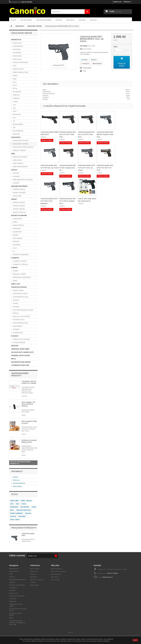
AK (14, 251)
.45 (14, 121)
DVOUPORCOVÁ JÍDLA (20, 294)
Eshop (14, 20)
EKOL (12, 510)
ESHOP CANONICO (16, 513)
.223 (14, 105)
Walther (15, 75)
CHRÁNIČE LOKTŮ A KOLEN (20, 356)
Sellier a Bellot (15, 520)
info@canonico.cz (108, 577)
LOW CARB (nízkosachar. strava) (23, 310)
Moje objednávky (57, 569)
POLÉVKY (16, 300)
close (135, 640)
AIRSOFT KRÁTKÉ (19, 209)
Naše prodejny (17, 486)
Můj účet (55, 565)
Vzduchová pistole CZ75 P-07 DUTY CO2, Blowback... (49, 201)
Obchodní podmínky (44, 20)
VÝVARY (15, 303)
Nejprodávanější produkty (20, 374)
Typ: (81, 49)
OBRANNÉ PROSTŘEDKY (20, 186)
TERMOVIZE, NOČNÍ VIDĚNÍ (20, 349)
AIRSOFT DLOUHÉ (19, 206)
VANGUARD (16, 229)
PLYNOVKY (15, 336)
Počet (115, 47)
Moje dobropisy (56, 574)
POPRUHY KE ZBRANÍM (20, 255)
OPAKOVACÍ (17, 49)
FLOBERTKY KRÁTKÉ (20, 261)
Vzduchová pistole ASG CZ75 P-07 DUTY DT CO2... (105, 168)
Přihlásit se (127, 2)
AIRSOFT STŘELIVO (19, 212)
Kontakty (93, 20)
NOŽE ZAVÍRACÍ (18, 163)
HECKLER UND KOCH (24, 510)
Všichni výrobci (26, 20)
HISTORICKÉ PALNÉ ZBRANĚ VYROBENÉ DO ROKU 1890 (21, 364)
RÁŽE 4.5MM (14, 501)
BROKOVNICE (17, 56)
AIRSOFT (14, 199)
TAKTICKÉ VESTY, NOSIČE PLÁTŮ (22, 352)
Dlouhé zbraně (17, 43)
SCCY (15, 82)
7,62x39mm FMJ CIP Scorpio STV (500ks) (29, 382)
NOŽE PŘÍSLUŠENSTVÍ (20, 167)
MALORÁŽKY (17, 53)
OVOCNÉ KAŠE (18, 333)
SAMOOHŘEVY (18, 326)
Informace (17, 471)
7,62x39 (15, 102)
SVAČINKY (16, 329)
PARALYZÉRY (17, 196)
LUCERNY (16, 183)
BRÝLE (13, 359)
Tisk (85, 71)
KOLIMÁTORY (17, 232)
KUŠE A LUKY (16, 284)
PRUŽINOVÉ (14, 507)
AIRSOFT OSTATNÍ (19, 202)
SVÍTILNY (14, 170)
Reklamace (70, 20)
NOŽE (13, 154)
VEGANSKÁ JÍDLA (18, 320)
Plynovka (28, 513)
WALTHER (22, 516)
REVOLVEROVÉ (18, 124)
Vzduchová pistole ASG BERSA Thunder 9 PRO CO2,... (105, 134)
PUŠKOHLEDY (17, 219)
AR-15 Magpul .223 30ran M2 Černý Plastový (28, 404)
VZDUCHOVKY (16, 137)
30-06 (14, 111)
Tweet (85, 60)
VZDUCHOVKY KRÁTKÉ (20, 144)
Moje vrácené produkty (59, 571)
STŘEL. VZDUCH (26, 501)
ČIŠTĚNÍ (15, 235)
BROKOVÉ (16, 134)
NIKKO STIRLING (18, 225)
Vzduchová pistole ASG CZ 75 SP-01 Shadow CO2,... (68, 201)
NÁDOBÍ (15, 271)
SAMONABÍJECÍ (18, 46)
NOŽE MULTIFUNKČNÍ (20, 157)
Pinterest (97, 64)
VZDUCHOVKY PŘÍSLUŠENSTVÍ (23, 147)
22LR (12, 504)
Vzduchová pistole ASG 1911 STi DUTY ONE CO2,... (68, 134)
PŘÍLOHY (16, 313)
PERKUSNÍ (15, 346)
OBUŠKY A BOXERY (19, 193)
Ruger (15, 79)
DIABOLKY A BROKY (19, 150)
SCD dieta (16, 307)
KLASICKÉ (16, 176)
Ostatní (15, 281)
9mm (14, 118)
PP (72, 632)
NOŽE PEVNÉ (17, 160)
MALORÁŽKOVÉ (18, 131)
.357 (14, 128)
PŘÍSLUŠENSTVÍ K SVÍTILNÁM (23, 180)
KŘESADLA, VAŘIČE (19, 274)
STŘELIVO (16, 95)
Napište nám (118, 2)
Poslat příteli (87, 68)
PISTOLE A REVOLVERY (20, 62)
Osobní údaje (55, 580)
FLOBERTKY (15, 258)
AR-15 (15, 248)
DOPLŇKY (16, 242)
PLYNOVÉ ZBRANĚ (19, 342)
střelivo (24, 504)
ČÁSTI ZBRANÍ (17, 238)
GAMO (34, 507)
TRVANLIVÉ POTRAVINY (19, 287)
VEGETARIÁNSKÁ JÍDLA (20, 323)
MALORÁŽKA (25, 507)
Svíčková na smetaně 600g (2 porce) (29, 441)
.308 (14, 108)
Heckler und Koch (18, 69)
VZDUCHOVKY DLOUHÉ (20, 141)
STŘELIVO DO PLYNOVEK (21, 339)
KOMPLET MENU (18, 290)
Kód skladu (84, 46)
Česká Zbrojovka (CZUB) (20, 72)
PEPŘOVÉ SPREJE (19, 189)
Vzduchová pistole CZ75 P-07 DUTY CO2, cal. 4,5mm (87, 168)
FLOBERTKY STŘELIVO (20, 264)
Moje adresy (55, 577)
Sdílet (94, 60)
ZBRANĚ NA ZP (16, 40)
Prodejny (82, 20)
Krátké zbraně (17, 59)
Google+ (86, 64)
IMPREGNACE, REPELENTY (22, 277)
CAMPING (14, 268)
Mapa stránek (34, 585)
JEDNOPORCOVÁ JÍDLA (20, 297)
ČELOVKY (16, 173)
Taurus (15, 85)
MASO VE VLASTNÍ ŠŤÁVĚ (21, 316)
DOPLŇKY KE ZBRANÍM (19, 215)
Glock (14, 66)
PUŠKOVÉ (16, 98)
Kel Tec (15, 88)
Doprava (59, 20)
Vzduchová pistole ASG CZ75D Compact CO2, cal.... (68, 168)
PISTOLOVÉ (17, 115)
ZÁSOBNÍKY (17, 245)
